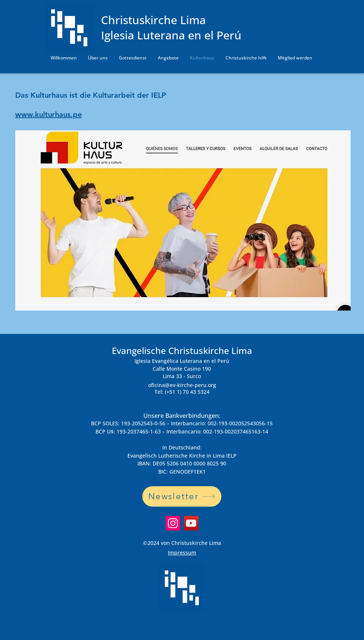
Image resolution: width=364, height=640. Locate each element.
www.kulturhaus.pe (48, 114)
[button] (98, 58)
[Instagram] (173, 523)
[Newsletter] (182, 496)
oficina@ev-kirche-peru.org (182, 385)
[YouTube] (191, 523)
